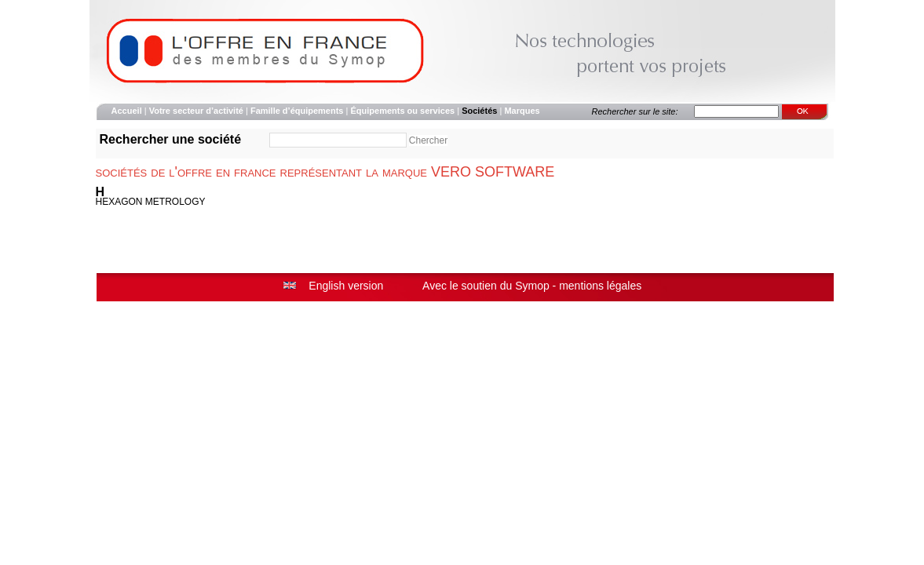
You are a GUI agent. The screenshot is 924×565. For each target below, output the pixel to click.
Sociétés (479, 111)
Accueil (127, 111)
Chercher (428, 140)
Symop (532, 286)
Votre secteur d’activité (196, 111)
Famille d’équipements (297, 111)
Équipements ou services (402, 111)
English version (346, 286)
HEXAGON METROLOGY (151, 202)
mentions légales (600, 286)
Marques (522, 111)
